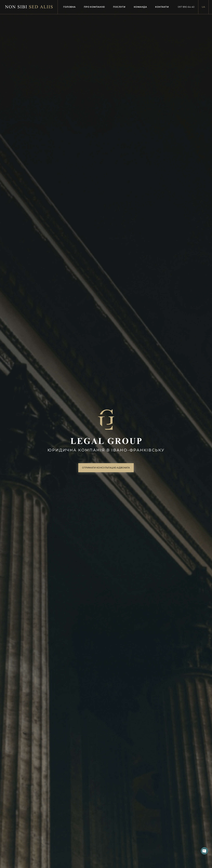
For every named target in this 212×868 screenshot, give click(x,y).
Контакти (162, 7)
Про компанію (94, 7)
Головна (69, 7)
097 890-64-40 (186, 7)
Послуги (119, 7)
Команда (140, 7)
